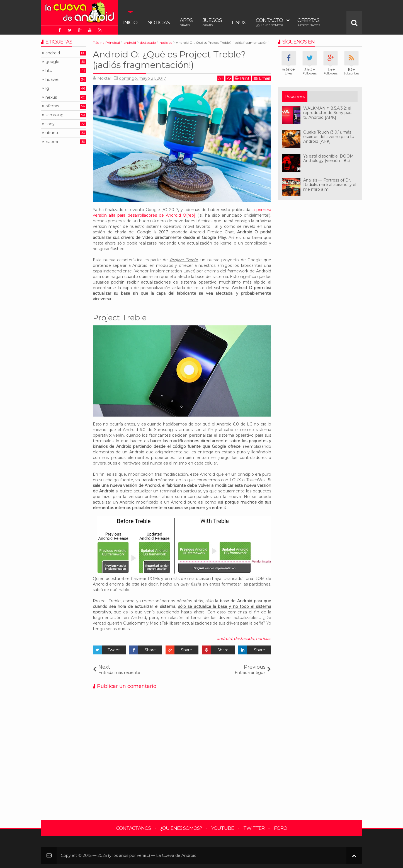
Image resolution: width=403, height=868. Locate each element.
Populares (295, 96)
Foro (281, 828)
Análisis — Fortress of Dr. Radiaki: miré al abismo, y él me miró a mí (330, 185)
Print (242, 78)
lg (47, 89)
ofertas (52, 106)
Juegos (212, 22)
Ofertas (309, 22)
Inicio (130, 23)
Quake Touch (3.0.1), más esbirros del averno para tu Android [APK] (329, 137)
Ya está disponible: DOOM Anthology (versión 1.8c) (328, 159)
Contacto (270, 22)
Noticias (159, 23)
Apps (186, 22)
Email (262, 78)
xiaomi (52, 142)
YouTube (223, 828)
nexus (51, 97)
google (52, 62)
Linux (239, 23)
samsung (54, 115)
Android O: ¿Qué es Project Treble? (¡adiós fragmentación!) (169, 60)
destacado (244, 639)
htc (49, 71)
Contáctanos (133, 828)
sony (50, 124)
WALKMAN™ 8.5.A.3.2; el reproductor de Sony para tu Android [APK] (328, 113)
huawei (52, 80)
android (224, 639)
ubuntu (53, 133)
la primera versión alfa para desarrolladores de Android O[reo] (182, 212)
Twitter (254, 828)
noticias (264, 639)
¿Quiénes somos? (181, 828)
